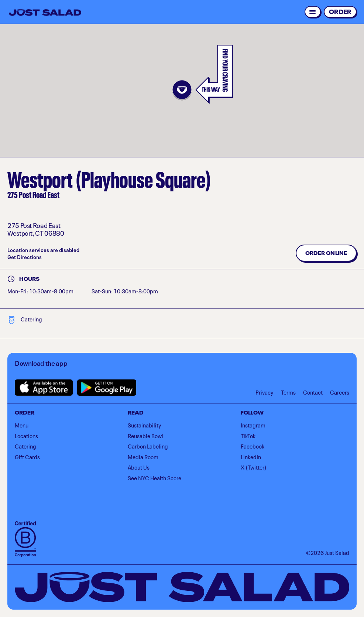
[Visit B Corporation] (25, 539)
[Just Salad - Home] (45, 13)
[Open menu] (313, 12)
